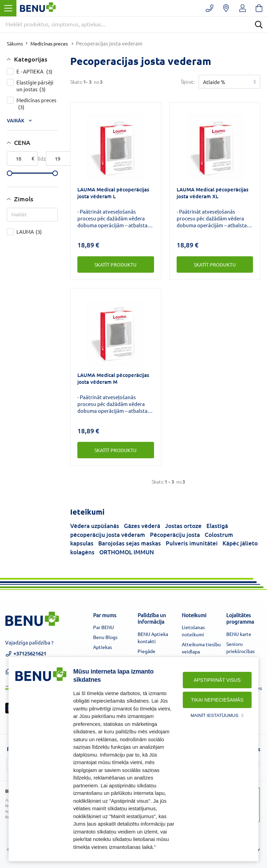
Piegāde (147, 651)
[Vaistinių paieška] (226, 8)
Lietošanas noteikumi (193, 631)
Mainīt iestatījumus (214, 715)
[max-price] (61, 159)
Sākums (15, 43)
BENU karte (239, 634)
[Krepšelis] (259, 8)
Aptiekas (103, 647)
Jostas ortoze (183, 526)
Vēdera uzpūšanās (95, 526)
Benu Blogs (105, 637)
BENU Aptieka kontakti (153, 638)
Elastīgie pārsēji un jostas (37, 86)
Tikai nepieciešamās (217, 700)
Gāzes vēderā (142, 526)
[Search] (259, 25)
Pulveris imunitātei (192, 543)
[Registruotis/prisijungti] (243, 8)
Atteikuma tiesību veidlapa (201, 648)
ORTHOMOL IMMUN (127, 552)
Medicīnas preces (49, 43)
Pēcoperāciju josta (175, 535)
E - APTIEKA (37, 71)
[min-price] (22, 159)
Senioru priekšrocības (240, 647)
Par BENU (104, 627)
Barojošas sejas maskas (130, 543)
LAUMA (37, 232)
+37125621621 (26, 656)
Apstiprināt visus (217, 680)
